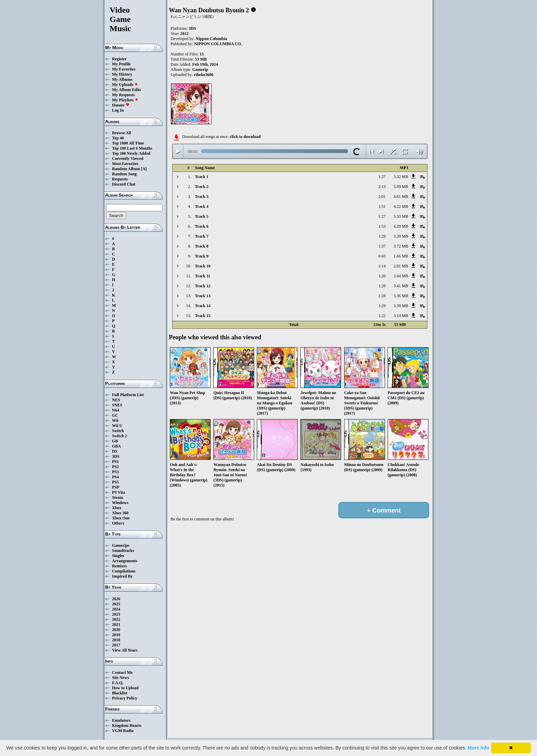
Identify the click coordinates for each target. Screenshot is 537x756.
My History (122, 74)
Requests (120, 179)
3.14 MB (401, 316)
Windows (120, 503)
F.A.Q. (118, 683)
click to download (245, 137)
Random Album (126, 169)
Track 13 (203, 296)
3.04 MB (401, 276)
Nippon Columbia (211, 39)
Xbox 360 (120, 513)
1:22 (382, 316)
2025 (116, 604)
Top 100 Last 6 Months (132, 148)
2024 (116, 609)
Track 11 (203, 276)
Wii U (117, 426)
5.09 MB (401, 187)
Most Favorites (125, 164)
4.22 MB (401, 206)
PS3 (115, 472)
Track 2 (202, 187)
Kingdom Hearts (127, 726)
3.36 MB (401, 296)
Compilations (124, 571)
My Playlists (125, 100)
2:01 (382, 197)
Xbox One (121, 518)
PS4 (115, 477)
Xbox (117, 508)
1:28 (382, 296)
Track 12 (203, 286)
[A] (144, 169)
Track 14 (203, 306)
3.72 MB (401, 246)
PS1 (115, 462)
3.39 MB (401, 236)
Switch (118, 431)
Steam (117, 497)
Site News (121, 678)
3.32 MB (401, 177)
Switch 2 (120, 436)
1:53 (382, 226)
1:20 (382, 276)
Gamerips (121, 545)
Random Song (124, 174)
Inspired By (122, 576)
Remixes (119, 566)
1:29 (382, 236)
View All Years (125, 650)
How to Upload (125, 688)
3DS (116, 456)
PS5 (115, 482)
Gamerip (200, 70)
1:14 (382, 266)
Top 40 (118, 138)
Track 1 (202, 177)
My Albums (122, 79)
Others (118, 523)
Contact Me (122, 672)
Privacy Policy (125, 698)
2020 (116, 630)
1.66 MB (401, 256)
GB (115, 441)
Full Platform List (128, 395)
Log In (118, 110)
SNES (117, 405)
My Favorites (124, 69)
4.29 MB (401, 226)
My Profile (121, 64)
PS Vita (118, 492)
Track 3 (202, 197)
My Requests (123, 95)
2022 (116, 619)
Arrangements (125, 561)
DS (115, 451)
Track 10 (203, 266)
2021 (116, 625)
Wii (115, 420)
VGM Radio (123, 731)
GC (115, 415)
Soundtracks (123, 551)
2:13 (382, 187)
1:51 (382, 206)
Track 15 (203, 316)
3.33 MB (401, 216)
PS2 (115, 467)
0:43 (382, 256)
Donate (121, 105)
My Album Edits (127, 90)
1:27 (382, 177)
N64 (116, 410)
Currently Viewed (128, 159)
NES (116, 400)
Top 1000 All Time (128, 143)
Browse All (121, 133)
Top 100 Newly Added (131, 153)
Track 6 (202, 226)
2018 (116, 640)
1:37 (382, 246)
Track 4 (202, 206)
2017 (116, 645)
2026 (116, 599)
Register (119, 59)
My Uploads (125, 85)
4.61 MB (401, 197)
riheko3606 (204, 75)
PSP (116, 487)
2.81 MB (401, 266)
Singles (118, 556)
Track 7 (202, 236)
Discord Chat (124, 184)
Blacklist (120, 693)
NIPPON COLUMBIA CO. (218, 44)
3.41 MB (401, 286)
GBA (116, 446)
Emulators (121, 720)
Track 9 (202, 256)
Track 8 (202, 246)
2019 (116, 635)
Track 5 (202, 216)
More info (479, 748)
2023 (116, 614)
